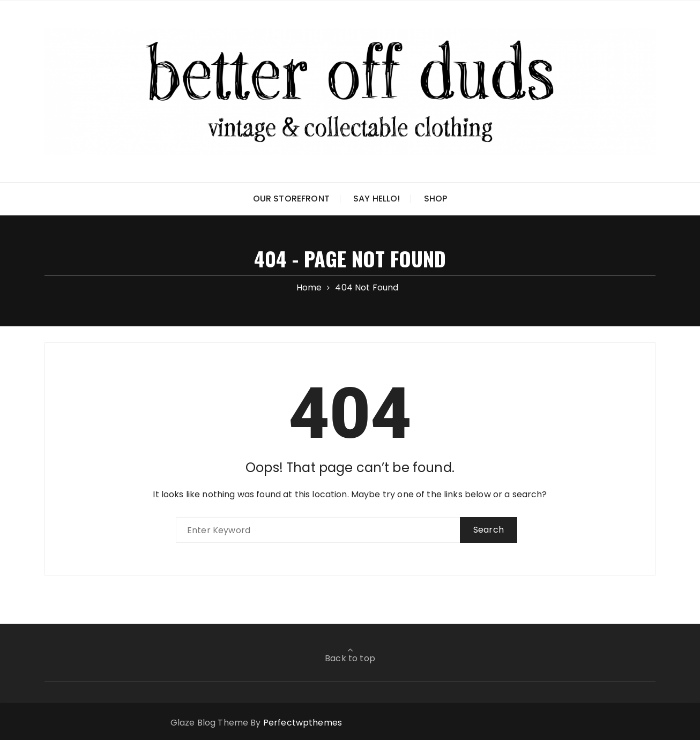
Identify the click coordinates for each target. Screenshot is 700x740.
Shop (436, 199)
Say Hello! (377, 199)
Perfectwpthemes (303, 723)
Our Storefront (291, 199)
